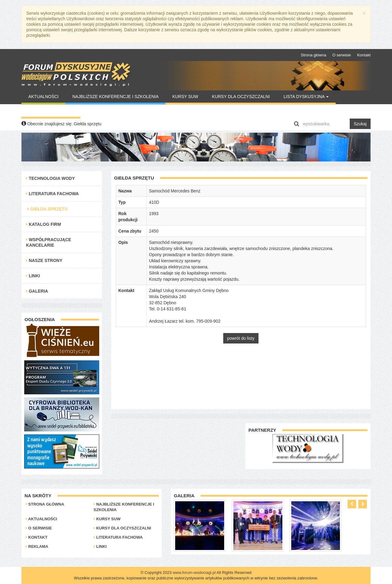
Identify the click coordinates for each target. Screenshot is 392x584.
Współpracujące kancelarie (49, 242)
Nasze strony (44, 260)
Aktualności (43, 97)
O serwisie (342, 55)
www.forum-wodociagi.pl (194, 573)
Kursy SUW (185, 97)
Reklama (37, 546)
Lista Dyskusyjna (306, 97)
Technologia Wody (50, 178)
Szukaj (360, 124)
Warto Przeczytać (51, 111)
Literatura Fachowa (52, 194)
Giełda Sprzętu (48, 209)
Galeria (37, 291)
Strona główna (313, 55)
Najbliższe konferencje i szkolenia (115, 97)
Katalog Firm (43, 224)
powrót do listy (241, 338)
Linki (33, 276)
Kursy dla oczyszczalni (241, 97)
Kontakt (364, 55)
